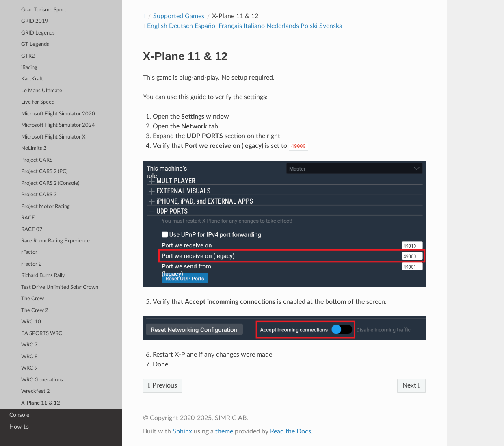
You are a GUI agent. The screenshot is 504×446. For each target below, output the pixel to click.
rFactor (29, 252)
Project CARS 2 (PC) (44, 172)
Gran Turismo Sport (44, 10)
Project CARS (37, 160)
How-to (19, 427)
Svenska (331, 26)
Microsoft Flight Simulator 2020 (58, 114)
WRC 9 (29, 368)
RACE (28, 218)
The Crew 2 (35, 311)
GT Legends (35, 44)
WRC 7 (29, 345)
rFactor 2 (31, 264)
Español (206, 26)
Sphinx (182, 431)
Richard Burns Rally (43, 276)
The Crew (32, 299)
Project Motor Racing (45, 207)
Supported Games (179, 16)
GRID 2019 (35, 21)
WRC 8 (29, 357)
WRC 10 (31, 322)
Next (411, 385)
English (157, 26)
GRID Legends (38, 33)
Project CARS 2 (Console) (50, 183)
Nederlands (283, 26)
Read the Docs (291, 431)
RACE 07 (32, 230)
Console (19, 415)
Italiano (254, 26)
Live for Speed (38, 102)
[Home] (144, 16)
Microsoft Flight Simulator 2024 (58, 125)
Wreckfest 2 (36, 391)
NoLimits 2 (34, 148)
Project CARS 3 (39, 195)
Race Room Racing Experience (55, 241)
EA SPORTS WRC (42, 334)
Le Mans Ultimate (42, 91)
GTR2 (28, 56)
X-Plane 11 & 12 (41, 403)
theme (224, 431)
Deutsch (181, 26)
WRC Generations (42, 380)
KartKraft (32, 79)
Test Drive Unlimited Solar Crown (60, 287)
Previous (163, 385)
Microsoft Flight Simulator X (53, 137)
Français (230, 26)
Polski (309, 26)
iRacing (29, 68)
